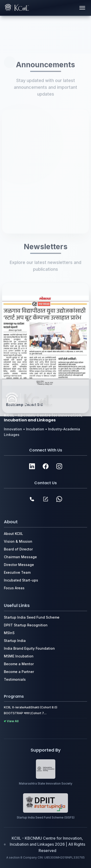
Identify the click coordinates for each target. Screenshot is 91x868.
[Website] (32, 466)
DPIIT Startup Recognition (26, 625)
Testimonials (15, 679)
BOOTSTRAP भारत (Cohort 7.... (25, 713)
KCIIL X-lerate (14, 707)
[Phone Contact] (32, 499)
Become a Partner (19, 672)
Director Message (19, 565)
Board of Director (18, 549)
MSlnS (9, 633)
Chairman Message (20, 557)
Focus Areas (14, 588)
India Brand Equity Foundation (29, 648)
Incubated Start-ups (21, 580)
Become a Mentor (19, 664)
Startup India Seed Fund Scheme (32, 617)
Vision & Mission (18, 541)
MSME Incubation (19, 656)
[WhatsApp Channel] (59, 499)
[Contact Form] (46, 499)
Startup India (15, 641)
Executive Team (17, 572)
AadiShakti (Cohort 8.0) (41, 707)
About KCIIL (13, 534)
